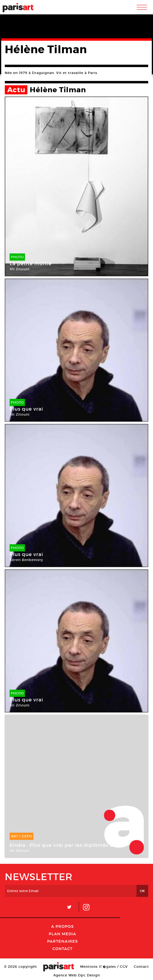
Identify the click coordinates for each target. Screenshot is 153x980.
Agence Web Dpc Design (77, 975)
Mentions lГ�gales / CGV (104, 967)
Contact (62, 949)
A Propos (62, 926)
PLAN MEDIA (62, 934)
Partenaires (62, 941)
